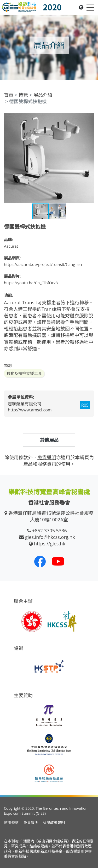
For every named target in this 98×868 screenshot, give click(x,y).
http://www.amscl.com (30, 410)
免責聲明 (31, 822)
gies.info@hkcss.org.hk (50, 537)
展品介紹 (43, 95)
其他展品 (49, 440)
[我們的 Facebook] (40, 561)
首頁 (9, 95)
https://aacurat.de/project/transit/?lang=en (43, 264)
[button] (89, 118)
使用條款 (11, 822)
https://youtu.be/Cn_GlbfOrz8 (31, 283)
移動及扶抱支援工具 (24, 373)
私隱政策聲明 (54, 822)
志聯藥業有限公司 (25, 404)
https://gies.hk (50, 544)
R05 (85, 405)
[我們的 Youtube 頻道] (58, 561)
